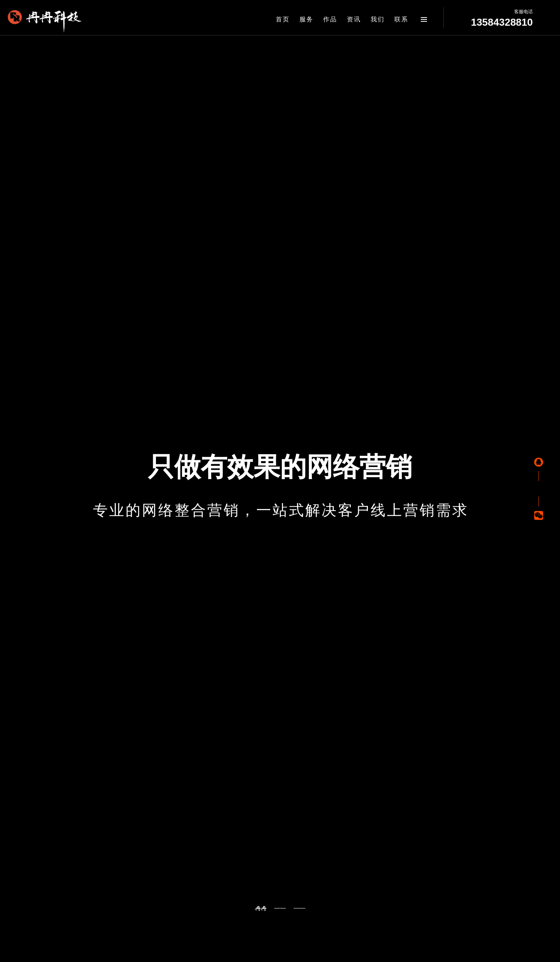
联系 (401, 19)
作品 (330, 19)
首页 (283, 19)
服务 (306, 19)
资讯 (354, 19)
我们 (378, 19)
